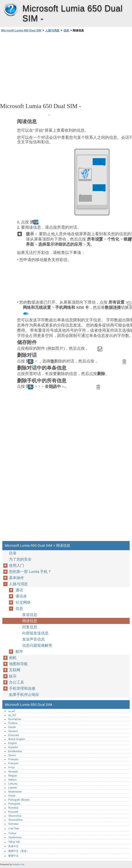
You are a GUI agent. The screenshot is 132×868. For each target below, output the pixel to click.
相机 (13, 658)
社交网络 (23, 602)
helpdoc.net (18, 864)
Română (13, 808)
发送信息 (30, 615)
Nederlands (15, 792)
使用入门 (16, 565)
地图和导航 (18, 664)
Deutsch (13, 731)
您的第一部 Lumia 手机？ (30, 572)
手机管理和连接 (22, 688)
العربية (12, 711)
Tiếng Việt (14, 842)
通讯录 (21, 596)
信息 (66, 31)
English (13, 743)
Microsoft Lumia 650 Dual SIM (11, 9)
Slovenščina (15, 820)
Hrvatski (13, 772)
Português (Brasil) (19, 800)
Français (13, 759)
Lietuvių (13, 784)
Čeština (13, 723)
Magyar (13, 776)
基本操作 (16, 578)
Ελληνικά (14, 735)
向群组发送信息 (35, 633)
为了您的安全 (20, 559)
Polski (12, 796)
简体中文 (13, 846)
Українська (15, 837)
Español (13, 747)
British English (17, 739)
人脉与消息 (52, 31)
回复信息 (30, 627)
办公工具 (16, 682)
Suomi (12, 755)
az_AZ (12, 715)
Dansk (12, 727)
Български (15, 719)
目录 (13, 553)
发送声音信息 (33, 639)
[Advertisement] (42, 67)
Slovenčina (15, 816)
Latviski (13, 788)
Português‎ (14, 804)
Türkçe (12, 833)
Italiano (12, 780)
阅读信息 (30, 621)
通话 (19, 590)
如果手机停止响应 (24, 695)
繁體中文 (13, 856)
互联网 (15, 670)
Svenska (13, 824)
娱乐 (13, 676)
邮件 (19, 652)
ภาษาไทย (14, 829)
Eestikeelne (15, 751)
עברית (12, 767)
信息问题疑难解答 (37, 645)
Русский (13, 812)
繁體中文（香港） (19, 851)
